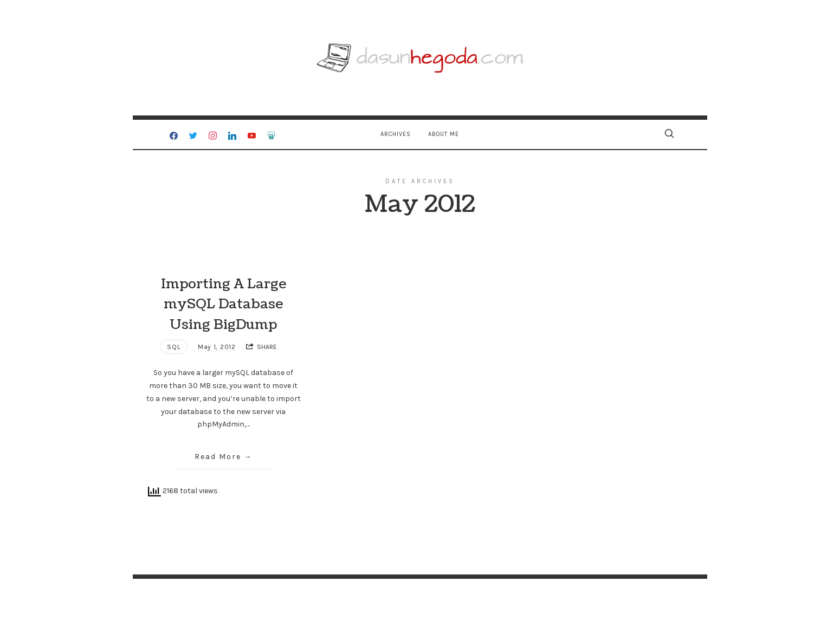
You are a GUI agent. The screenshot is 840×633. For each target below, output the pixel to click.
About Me (444, 134)
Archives (396, 134)
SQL (174, 347)
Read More (218, 457)
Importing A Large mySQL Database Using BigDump (224, 304)
